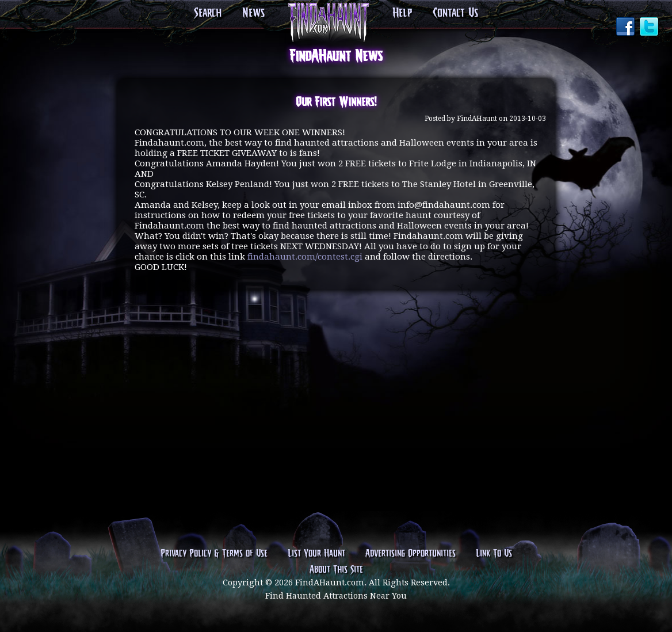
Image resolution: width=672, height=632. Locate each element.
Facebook (627, 28)
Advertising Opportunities (411, 554)
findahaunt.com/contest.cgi (305, 257)
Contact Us (455, 13)
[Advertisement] (336, 344)
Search (208, 13)
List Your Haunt (316, 554)
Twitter (650, 28)
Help (402, 13)
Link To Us (494, 554)
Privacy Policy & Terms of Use (214, 554)
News (253, 13)
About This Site (336, 570)
